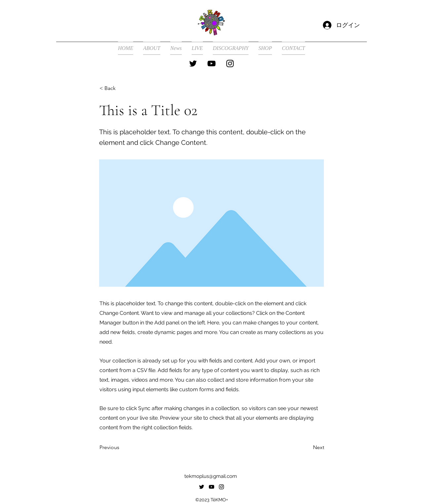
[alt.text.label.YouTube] (211, 63)
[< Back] (121, 88)
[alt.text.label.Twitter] (193, 63)
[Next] (308, 448)
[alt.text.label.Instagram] (230, 63)
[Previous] (121, 448)
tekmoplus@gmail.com (211, 476)
